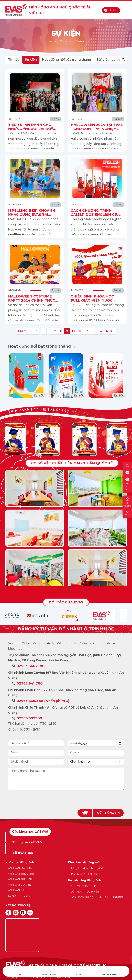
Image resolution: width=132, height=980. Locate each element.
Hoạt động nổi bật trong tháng (67, 60)
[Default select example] (96, 762)
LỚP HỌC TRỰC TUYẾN (85, 892)
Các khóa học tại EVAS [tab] (30, 832)
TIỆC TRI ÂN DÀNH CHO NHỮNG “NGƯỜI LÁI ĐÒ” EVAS (31, 129)
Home (52, 41)
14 (101, 331)
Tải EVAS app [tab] (23, 853)
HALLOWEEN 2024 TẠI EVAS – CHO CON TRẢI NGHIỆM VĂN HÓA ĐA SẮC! (97, 129)
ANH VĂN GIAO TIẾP (21, 885)
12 (87, 331)
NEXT (110, 331)
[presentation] (66, 800)
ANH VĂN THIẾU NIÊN (22, 879)
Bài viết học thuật (111, 60)
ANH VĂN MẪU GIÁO (21, 868)
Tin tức (64, 41)
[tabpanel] (66, 882)
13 (94, 331)
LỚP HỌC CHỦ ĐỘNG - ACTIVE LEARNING (97, 897)
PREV (22, 331)
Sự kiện (31, 60)
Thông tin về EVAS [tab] (27, 842)
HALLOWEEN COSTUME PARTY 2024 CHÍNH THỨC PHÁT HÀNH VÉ (32, 300)
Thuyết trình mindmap (84, 874)
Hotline (111, 10)
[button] (127, 439)
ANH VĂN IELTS (18, 890)
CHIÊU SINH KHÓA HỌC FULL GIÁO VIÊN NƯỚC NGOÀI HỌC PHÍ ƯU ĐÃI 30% (97, 300)
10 (73, 331)
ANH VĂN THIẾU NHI (21, 874)
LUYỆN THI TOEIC (19, 896)
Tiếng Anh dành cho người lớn (88, 868)
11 (80, 331)
